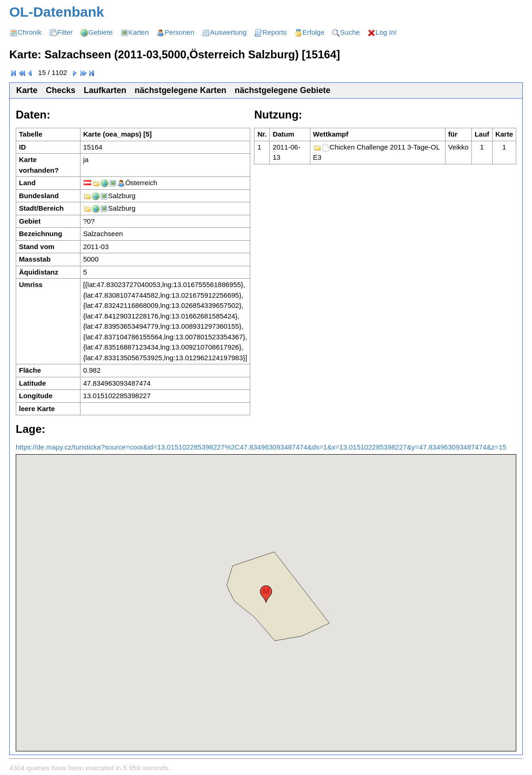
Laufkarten (105, 90)
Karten (139, 32)
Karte (27, 90)
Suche (350, 32)
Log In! (386, 32)
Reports (275, 32)
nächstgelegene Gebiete (282, 90)
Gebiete (101, 32)
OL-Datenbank (57, 12)
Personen (179, 32)
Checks (61, 90)
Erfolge (314, 32)
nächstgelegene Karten (180, 90)
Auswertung (228, 32)
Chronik (30, 32)
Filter (65, 32)
